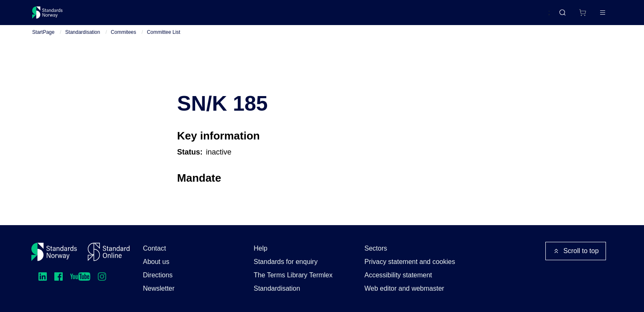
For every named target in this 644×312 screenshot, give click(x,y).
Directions (158, 275)
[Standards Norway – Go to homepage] (53, 16)
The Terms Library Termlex (293, 275)
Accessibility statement (398, 275)
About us (156, 262)
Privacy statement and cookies (410, 262)
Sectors (376, 248)
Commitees (123, 42)
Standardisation (83, 42)
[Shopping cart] (565, 16)
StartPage (43, 42)
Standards (105, 16)
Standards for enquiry (286, 262)
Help (261, 248)
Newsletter (159, 288)
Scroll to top (575, 251)
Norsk (533, 16)
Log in (596, 16)
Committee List (163, 42)
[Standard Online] (109, 252)
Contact (154, 248)
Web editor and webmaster (404, 288)
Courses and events (163, 16)
